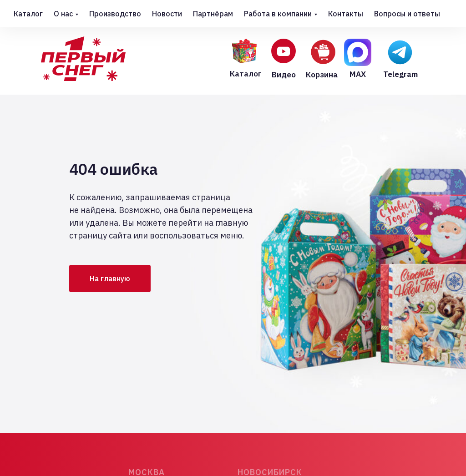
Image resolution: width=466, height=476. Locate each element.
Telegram (400, 74)
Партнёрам (213, 14)
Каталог (28, 14)
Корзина (322, 75)
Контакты (346, 14)
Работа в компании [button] (278, 14)
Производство (115, 14)
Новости (167, 14)
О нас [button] (63, 14)
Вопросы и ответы (407, 14)
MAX (358, 74)
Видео (284, 75)
